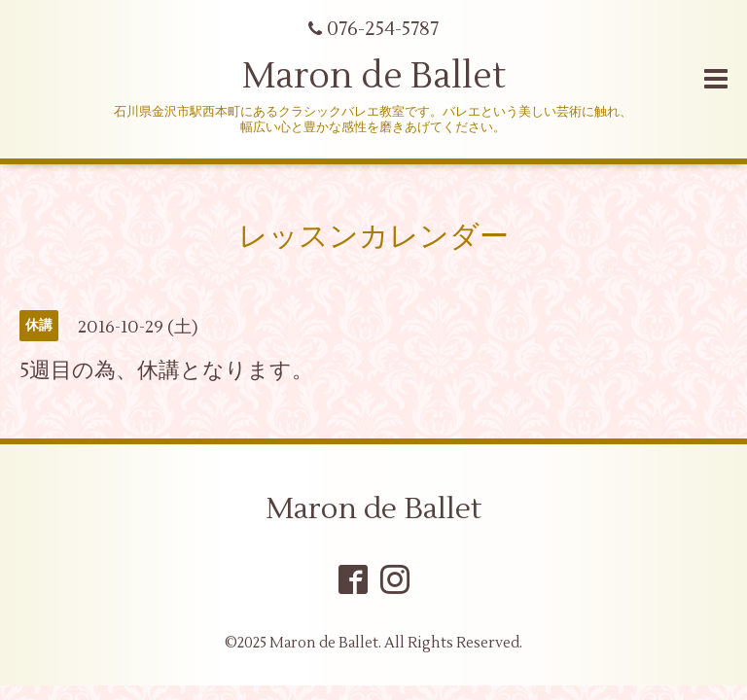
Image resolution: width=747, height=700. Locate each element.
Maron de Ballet (374, 77)
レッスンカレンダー (373, 237)
